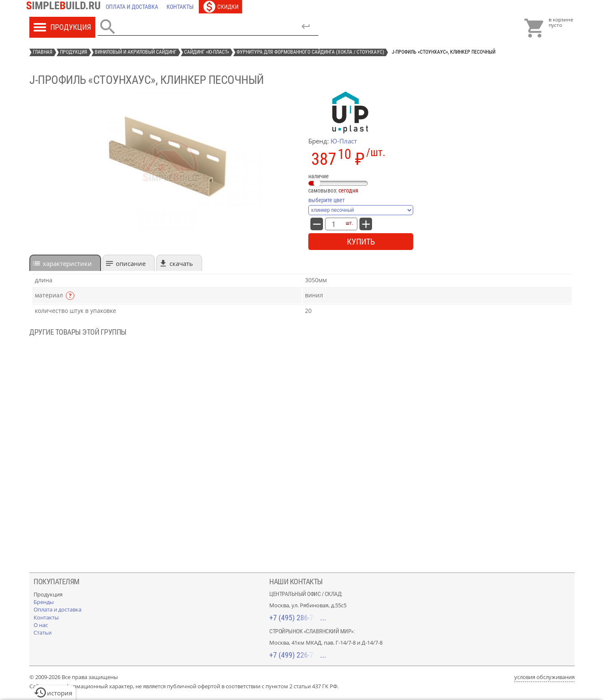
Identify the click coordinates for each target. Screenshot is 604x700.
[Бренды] (44, 602)
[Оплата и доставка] (132, 7)
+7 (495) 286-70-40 (298, 618)
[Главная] (65, 7)
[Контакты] (180, 7)
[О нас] (41, 625)
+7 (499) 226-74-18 (298, 655)
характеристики (67, 263)
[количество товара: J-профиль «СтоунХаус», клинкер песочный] (333, 224)
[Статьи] (43, 632)
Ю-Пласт (344, 141)
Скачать (181, 263)
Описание (131, 263)
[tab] (65, 263)
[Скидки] (220, 7)
